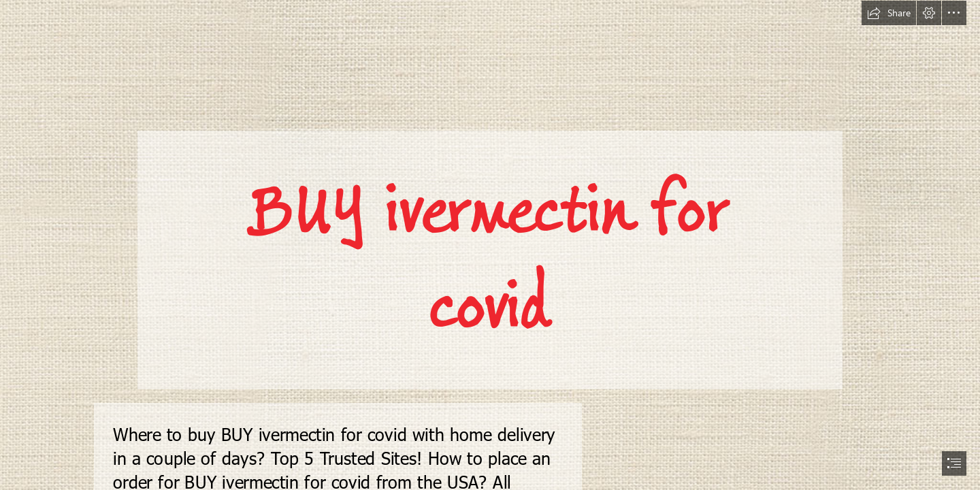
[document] (490, 245)
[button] (889, 13)
